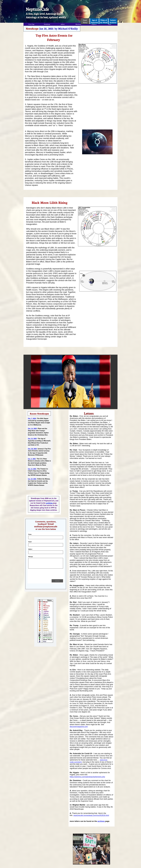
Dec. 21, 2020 (32, 438)
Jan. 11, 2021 (32, 469)
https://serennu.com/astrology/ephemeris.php (87, 777)
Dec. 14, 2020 (32, 428)
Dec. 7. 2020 (32, 418)
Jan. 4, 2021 (32, 459)
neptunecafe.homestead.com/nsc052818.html (91, 815)
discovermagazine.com (79, 727)
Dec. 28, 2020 (32, 448)
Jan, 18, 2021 (32, 479)
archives (101, 821)
